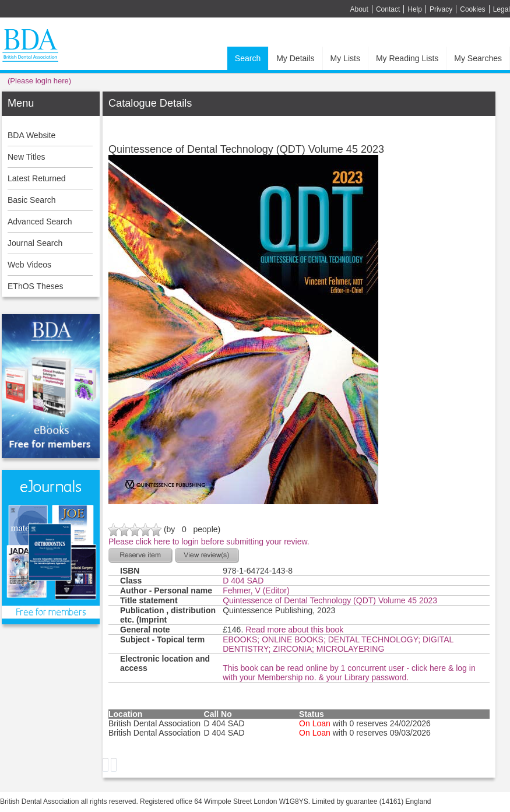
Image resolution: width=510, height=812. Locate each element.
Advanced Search (40, 222)
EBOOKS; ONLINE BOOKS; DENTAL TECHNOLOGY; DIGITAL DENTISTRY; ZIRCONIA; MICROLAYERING (338, 644)
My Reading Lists (407, 58)
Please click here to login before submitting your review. (209, 542)
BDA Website (31, 135)
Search (248, 58)
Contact (388, 9)
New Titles (27, 157)
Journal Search (35, 243)
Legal (502, 9)
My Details (295, 58)
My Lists (345, 58)
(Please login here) (39, 81)
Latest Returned (37, 178)
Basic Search (31, 200)
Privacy (441, 9)
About (359, 9)
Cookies (472, 9)
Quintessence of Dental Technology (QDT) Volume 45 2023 (330, 600)
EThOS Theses (35, 286)
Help (415, 9)
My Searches (478, 58)
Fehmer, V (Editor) (256, 590)
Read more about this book (294, 630)
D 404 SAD (243, 581)
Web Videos (29, 265)
